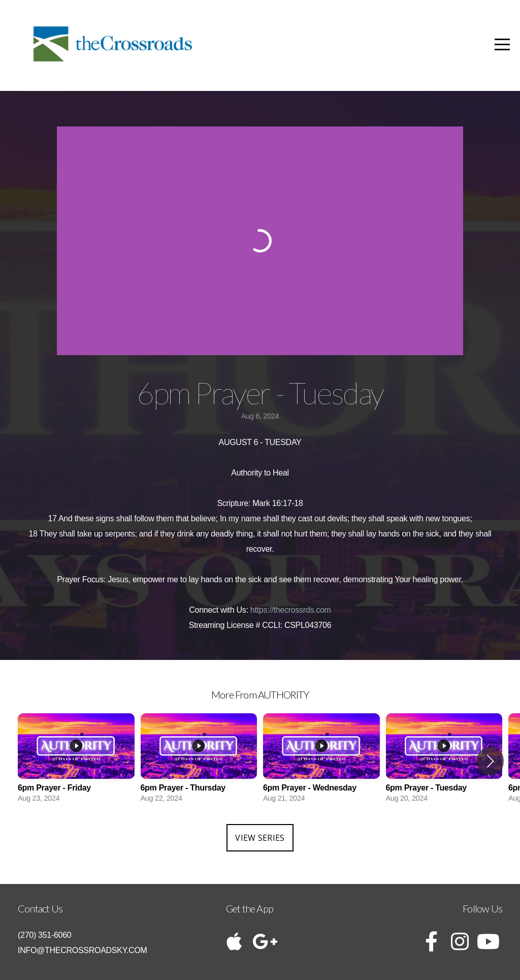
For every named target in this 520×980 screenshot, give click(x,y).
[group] (76, 761)
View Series (260, 838)
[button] (490, 761)
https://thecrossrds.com (291, 610)
